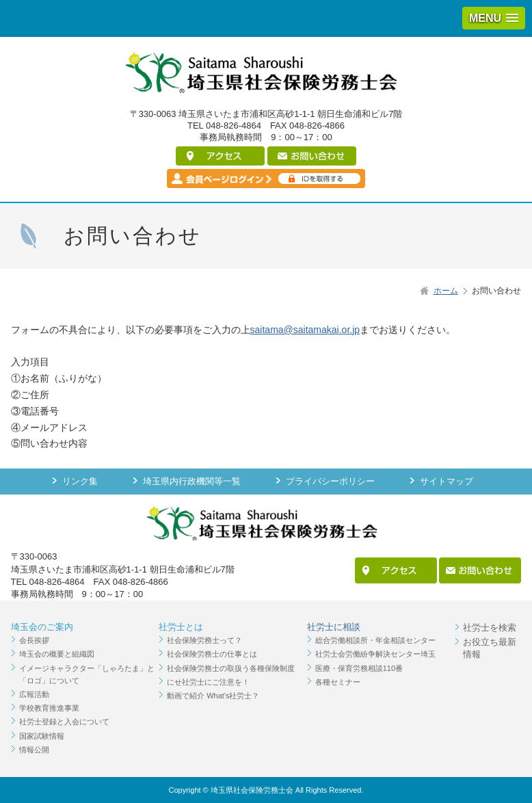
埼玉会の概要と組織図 (57, 654)
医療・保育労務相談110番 (359, 668)
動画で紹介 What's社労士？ (213, 696)
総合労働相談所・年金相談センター (375, 640)
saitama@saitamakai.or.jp (305, 330)
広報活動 (34, 694)
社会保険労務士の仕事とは (212, 654)
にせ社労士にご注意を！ (208, 682)
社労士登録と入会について (64, 722)
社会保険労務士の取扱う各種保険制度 (231, 668)
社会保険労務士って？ (204, 640)
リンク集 (80, 481)
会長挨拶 (34, 640)
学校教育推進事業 (49, 708)
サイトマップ (447, 481)
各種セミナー (338, 682)
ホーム (446, 291)
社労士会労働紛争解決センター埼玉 (375, 654)
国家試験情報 (42, 736)
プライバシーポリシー (330, 481)
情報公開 (34, 750)
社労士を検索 (490, 628)
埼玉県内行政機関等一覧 (192, 481)
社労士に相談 (334, 627)
